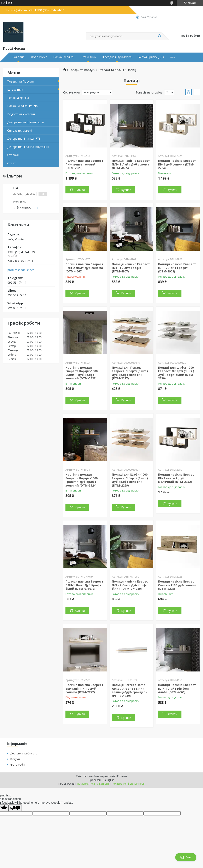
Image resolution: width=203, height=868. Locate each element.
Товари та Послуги (21, 81)
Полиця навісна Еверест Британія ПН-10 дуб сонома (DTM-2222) (84, 688)
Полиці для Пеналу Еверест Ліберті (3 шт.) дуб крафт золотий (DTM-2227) (130, 373)
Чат (186, 857)
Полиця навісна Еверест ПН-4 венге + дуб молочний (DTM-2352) (177, 478)
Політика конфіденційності (128, 784)
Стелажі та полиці (111, 70)
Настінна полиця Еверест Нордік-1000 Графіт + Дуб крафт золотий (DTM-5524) (82, 480)
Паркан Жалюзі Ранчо (22, 106)
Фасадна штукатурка (117, 57)
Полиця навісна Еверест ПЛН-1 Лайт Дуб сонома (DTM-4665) (131, 164)
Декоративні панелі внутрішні (28, 147)
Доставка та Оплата (24, 753)
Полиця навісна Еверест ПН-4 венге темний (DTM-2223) (84, 164)
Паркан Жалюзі (64, 57)
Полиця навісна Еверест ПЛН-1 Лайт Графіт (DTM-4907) (131, 268)
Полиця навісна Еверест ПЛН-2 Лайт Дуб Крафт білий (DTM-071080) (131, 585)
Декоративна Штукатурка (25, 122)
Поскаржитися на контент (93, 784)
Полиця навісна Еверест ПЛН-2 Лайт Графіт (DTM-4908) (177, 268)
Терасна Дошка (18, 98)
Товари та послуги (82, 70)
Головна (18, 57)
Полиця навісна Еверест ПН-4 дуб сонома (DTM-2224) (177, 164)
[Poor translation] (15, 808)
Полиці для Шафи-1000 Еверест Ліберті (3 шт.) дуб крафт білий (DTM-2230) (176, 373)
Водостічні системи (21, 114)
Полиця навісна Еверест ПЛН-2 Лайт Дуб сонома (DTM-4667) (84, 268)
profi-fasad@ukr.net (21, 270)
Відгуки (15, 759)
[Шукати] (159, 36)
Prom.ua (122, 776)
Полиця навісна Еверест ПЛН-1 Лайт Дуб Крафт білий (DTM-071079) (84, 585)
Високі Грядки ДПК (151, 57)
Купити (80, 190)
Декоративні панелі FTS (24, 138)
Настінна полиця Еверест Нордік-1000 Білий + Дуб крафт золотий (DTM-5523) (82, 373)
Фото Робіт (39, 57)
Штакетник (88, 57)
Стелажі (13, 155)
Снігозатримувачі (19, 130)
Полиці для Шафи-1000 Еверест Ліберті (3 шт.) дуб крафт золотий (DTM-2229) (130, 480)
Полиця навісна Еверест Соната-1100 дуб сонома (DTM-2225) (177, 585)
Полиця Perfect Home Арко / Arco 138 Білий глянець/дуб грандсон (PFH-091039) (130, 690)
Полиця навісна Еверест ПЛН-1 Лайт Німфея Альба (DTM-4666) (177, 688)
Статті (12, 163)
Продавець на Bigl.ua (101, 780)
